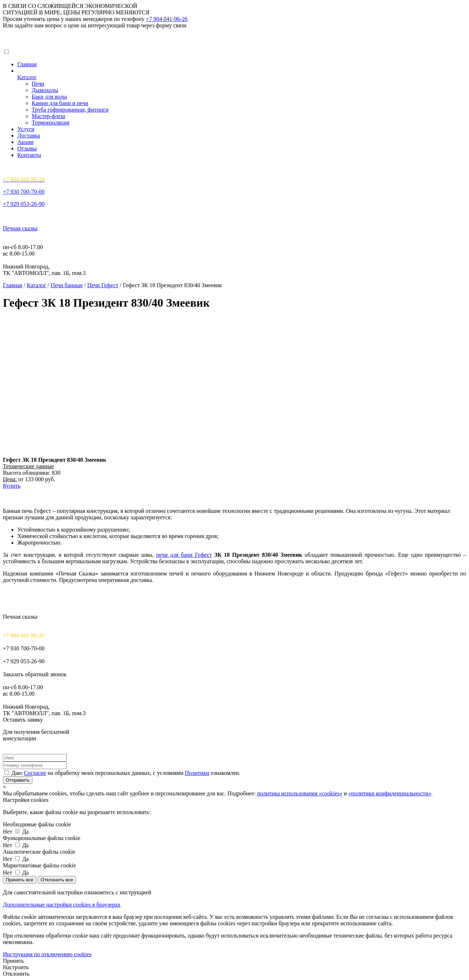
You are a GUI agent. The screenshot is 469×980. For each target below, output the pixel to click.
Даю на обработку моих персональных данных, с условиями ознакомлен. (126, 773)
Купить (12, 486)
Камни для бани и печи (60, 103)
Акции (25, 142)
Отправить (18, 780)
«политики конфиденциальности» (390, 793)
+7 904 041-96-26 (167, 19)
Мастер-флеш (48, 116)
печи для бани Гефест (184, 555)
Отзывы (27, 148)
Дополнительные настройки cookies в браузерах (62, 905)
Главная (27, 64)
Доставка (29, 136)
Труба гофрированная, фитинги (70, 110)
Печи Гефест (103, 285)
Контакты (29, 155)
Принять (13, 961)
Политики (197, 773)
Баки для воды (49, 97)
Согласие (35, 773)
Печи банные (67, 285)
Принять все (20, 880)
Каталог (27, 77)
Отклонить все (57, 880)
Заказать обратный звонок (35, 674)
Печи (38, 84)
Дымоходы (45, 90)
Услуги (26, 129)
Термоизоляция (51, 123)
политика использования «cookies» (300, 793)
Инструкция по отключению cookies (47, 954)
